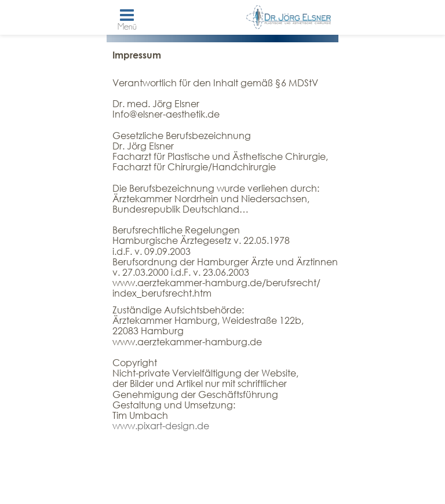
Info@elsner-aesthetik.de (166, 114)
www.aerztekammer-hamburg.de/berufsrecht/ (216, 282)
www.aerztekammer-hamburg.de (187, 342)
